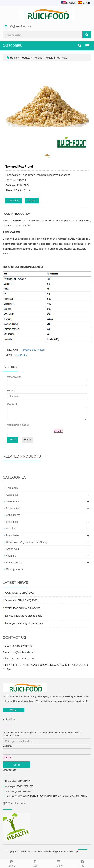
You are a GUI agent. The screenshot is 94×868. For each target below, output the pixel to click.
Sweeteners (13, 501)
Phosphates (13, 535)
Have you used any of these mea (24, 623)
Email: (11, 391)
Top (82, 863)
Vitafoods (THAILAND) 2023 (21, 600)
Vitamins (11, 556)
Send (13, 440)
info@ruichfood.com (20, 27)
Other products (15, 569)
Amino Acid (12, 549)
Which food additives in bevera (23, 608)
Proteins (38, 58)
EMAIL (32, 200)
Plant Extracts (14, 562)
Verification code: (18, 425)
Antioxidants (13, 515)
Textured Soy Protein (33, 350)
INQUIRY (14, 200)
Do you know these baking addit (23, 616)
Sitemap (74, 852)
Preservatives (14, 508)
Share (12, 863)
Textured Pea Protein (57, 58)
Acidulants (12, 495)
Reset (27, 440)
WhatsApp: (14, 377)
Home (13, 58)
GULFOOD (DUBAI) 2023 (20, 593)
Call (35, 863)
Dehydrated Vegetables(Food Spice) (27, 542)
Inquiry (59, 863)
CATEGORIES (12, 46)
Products (25, 58)
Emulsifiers (12, 522)
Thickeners (12, 488)
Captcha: (7, 746)
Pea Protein (21, 355)
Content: (13, 404)
